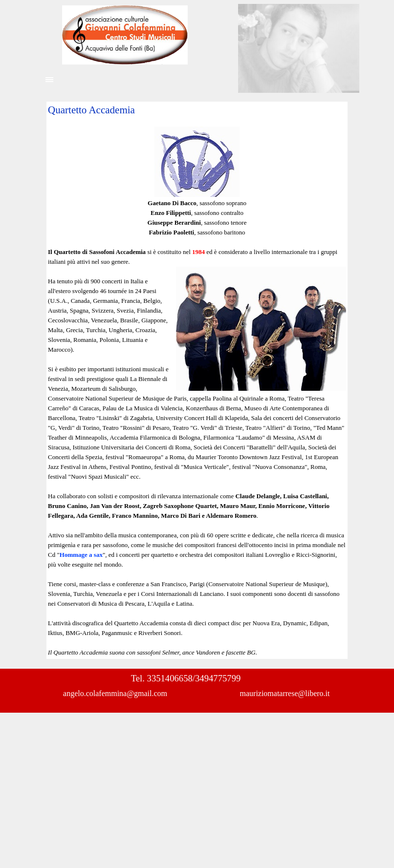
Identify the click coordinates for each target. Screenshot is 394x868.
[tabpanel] (197, 380)
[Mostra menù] (49, 80)
